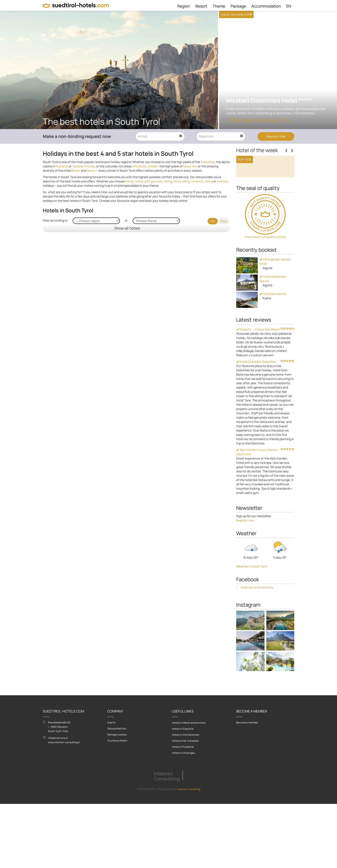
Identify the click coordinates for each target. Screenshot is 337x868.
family (139, 181)
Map (224, 221)
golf (147, 181)
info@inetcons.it (58, 802)
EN (289, 6)
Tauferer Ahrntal (83, 166)
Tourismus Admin (117, 805)
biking (129, 181)
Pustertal (62, 166)
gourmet (157, 181)
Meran (91, 170)
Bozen (76, 170)
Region (184, 6)
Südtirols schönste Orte (257, 651)
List (213, 221)
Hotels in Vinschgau (184, 817)
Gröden (153, 166)
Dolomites (208, 162)
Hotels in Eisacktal (183, 793)
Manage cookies (117, 799)
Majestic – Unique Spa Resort (258, 393)
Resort (201, 6)
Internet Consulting (189, 853)
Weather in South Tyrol (252, 630)
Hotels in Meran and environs (189, 787)
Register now (245, 584)
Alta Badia (139, 166)
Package (238, 6)
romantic (197, 181)
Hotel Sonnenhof (273, 358)
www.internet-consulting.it (64, 806)
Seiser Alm (190, 166)
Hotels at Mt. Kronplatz (185, 805)
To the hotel (250, 234)
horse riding (181, 181)
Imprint (111, 787)
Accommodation (266, 6)
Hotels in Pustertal (183, 811)
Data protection (117, 793)
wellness (223, 181)
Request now (276, 136)
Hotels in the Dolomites (186, 799)
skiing (209, 181)
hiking (168, 181)
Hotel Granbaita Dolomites (256, 426)
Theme (219, 6)
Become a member (247, 787)
